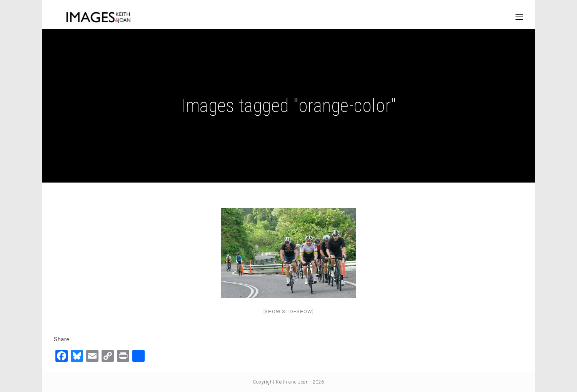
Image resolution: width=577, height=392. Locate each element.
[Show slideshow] (289, 311)
